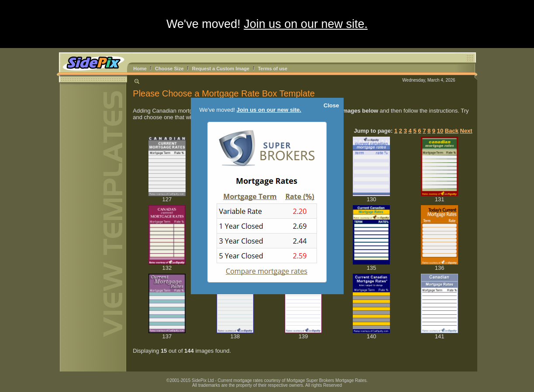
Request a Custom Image (221, 69)
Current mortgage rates (240, 380)
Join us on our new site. (306, 24)
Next (466, 131)
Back (452, 131)
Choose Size (169, 69)
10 (440, 131)
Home (140, 69)
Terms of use (272, 69)
